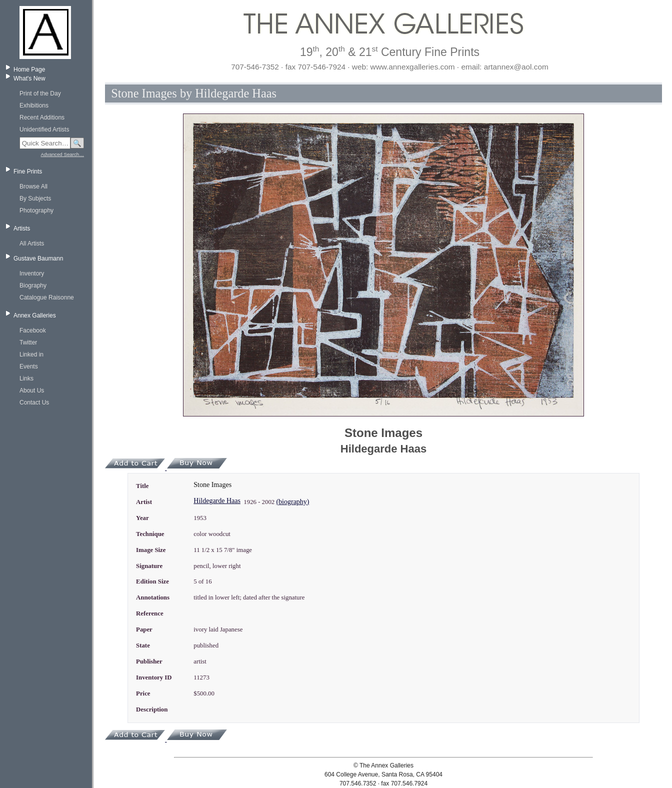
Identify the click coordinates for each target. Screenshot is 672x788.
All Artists (32, 243)
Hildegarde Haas (217, 501)
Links (26, 378)
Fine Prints (28, 171)
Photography (36, 210)
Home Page (29, 69)
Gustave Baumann (38, 258)
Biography (33, 285)
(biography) (292, 502)
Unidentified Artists (44, 129)
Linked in (31, 354)
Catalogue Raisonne (47, 297)
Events (29, 366)
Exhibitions (34, 105)
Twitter (28, 342)
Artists (22, 228)
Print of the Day (40, 93)
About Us (32, 390)
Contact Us (34, 402)
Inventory (32, 273)
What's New (29, 78)
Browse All (33, 186)
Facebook (33, 330)
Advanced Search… (62, 154)
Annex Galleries (35, 315)
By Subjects (35, 198)
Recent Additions (42, 117)
